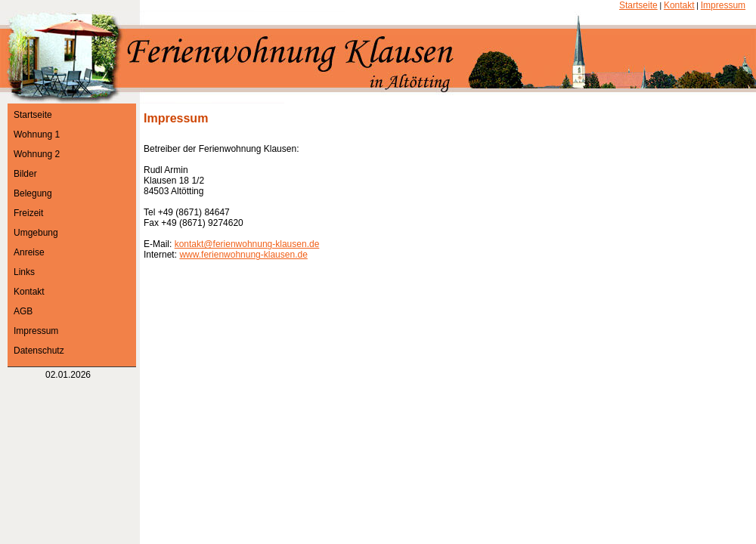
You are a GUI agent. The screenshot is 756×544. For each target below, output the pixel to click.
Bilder (25, 174)
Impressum (723, 5)
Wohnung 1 (37, 134)
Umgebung (36, 233)
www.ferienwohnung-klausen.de (243, 255)
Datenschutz (39, 351)
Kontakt (679, 5)
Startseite (638, 5)
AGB (23, 311)
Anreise (29, 252)
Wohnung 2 (37, 154)
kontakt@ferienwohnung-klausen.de (247, 244)
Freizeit (28, 213)
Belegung (33, 193)
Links (24, 272)
